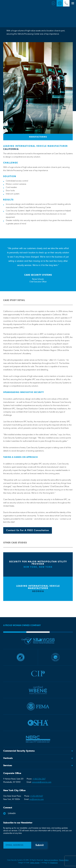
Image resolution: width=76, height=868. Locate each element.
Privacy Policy (64, 860)
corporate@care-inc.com (42, 782)
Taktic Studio (35, 863)
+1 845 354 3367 (39, 779)
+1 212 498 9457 (36, 796)
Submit (40, 845)
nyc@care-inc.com (37, 799)
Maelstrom (54, 863)
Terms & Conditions (51, 860)
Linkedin (9, 813)
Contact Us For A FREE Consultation (28, 530)
